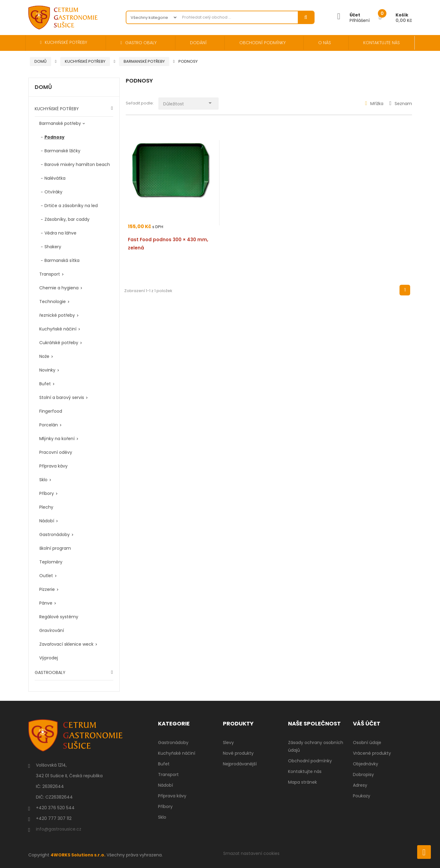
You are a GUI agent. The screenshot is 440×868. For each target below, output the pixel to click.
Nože (44, 356)
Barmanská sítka (62, 260)
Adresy (360, 785)
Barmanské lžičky (62, 151)
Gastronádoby (55, 535)
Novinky (47, 370)
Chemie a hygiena (59, 288)
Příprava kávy (53, 466)
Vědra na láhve (60, 233)
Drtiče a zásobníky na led (71, 206)
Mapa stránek (303, 782)
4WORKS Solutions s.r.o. (78, 855)
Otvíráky (53, 192)
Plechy (46, 507)
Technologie (53, 302)
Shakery (53, 247)
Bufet (45, 384)
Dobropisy (363, 774)
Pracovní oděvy (56, 452)
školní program (55, 548)
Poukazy (362, 796)
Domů (43, 87)
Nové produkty (238, 753)
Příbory (47, 493)
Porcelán (49, 425)
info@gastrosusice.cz (59, 829)
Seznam (401, 104)
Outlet (46, 576)
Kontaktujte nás (305, 771)
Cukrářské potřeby (59, 343)
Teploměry (51, 562)
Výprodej (49, 658)
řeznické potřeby (57, 315)
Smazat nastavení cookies (251, 853)
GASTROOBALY (50, 672)
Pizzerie (47, 589)
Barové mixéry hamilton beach (77, 164)
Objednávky (366, 764)
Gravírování (52, 630)
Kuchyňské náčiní (58, 329)
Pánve (46, 603)
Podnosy (55, 137)
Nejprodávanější (240, 764)
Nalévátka (55, 178)
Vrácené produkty (372, 753)
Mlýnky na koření (57, 439)
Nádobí (47, 521)
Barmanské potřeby (60, 123)
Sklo (43, 480)
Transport (50, 274)
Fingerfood (51, 411)
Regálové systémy (59, 617)
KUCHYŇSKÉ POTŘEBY (57, 109)
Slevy (228, 743)
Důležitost (189, 102)
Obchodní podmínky (310, 761)
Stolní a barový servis (62, 397)
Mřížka (374, 104)
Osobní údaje (367, 743)
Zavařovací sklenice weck (66, 644)
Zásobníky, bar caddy (67, 219)
